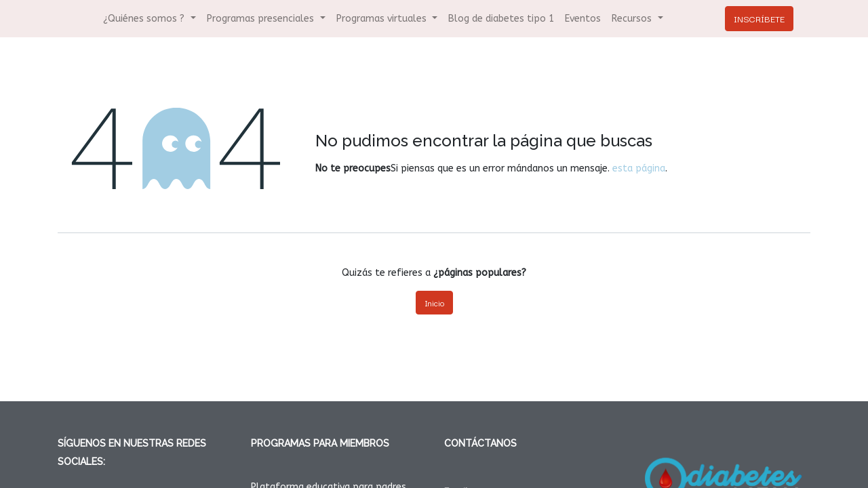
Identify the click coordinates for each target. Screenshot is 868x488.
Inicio (434, 303)
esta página (639, 168)
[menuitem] (501, 19)
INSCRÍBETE (759, 18)
